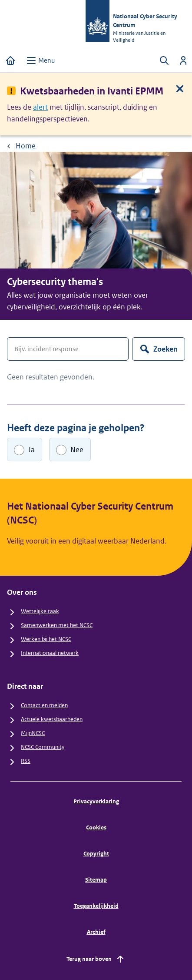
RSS (26, 761)
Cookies (96, 827)
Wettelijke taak (40, 611)
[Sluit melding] (180, 89)
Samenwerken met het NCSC (57, 625)
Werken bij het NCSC (46, 639)
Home (26, 146)
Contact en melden (44, 705)
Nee (77, 450)
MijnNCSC (33, 733)
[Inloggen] (183, 60)
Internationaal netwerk (50, 653)
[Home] (10, 60)
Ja (31, 450)
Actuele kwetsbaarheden (52, 719)
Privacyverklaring (96, 801)
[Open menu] (40, 60)
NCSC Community (43, 747)
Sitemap (96, 880)
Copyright (96, 854)
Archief (96, 932)
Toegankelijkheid (96, 906)
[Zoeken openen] (164, 60)
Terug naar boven (96, 959)
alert (40, 107)
